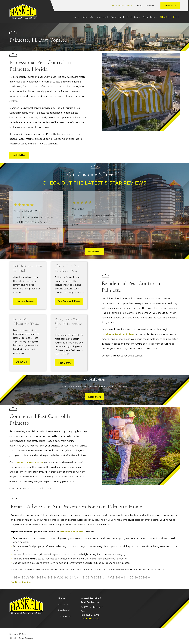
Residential (64, 610)
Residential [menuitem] (102, 17)
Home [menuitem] (76, 17)
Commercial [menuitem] (117, 17)
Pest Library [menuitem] (133, 17)
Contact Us (170, 6)
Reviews (150, 6)
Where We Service (122, 6)
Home (61, 598)
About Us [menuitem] (88, 17)
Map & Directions (90, 619)
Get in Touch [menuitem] (150, 17)
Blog (139, 6)
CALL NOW (19, 155)
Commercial (65, 616)
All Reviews (94, 251)
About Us (63, 604)
